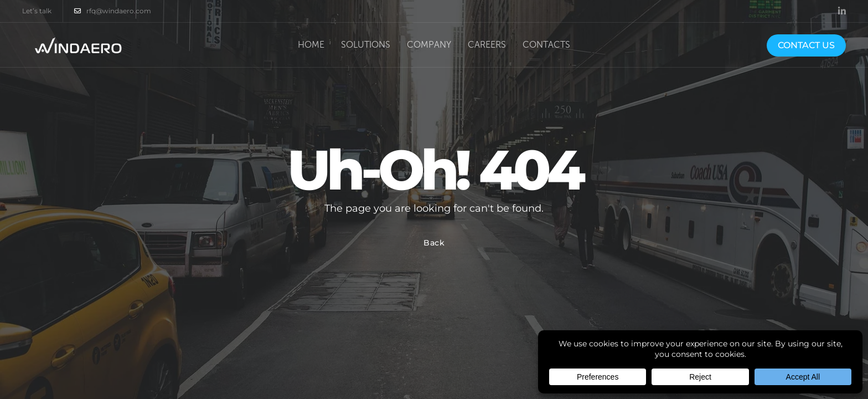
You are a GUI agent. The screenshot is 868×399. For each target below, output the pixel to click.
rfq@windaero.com (113, 11)
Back (434, 243)
